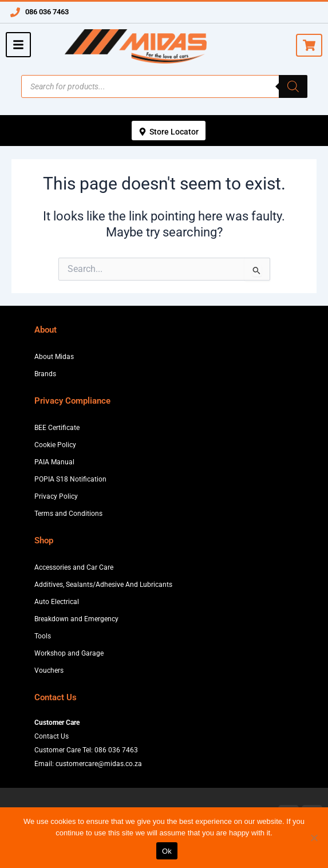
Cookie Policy (55, 445)
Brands (45, 374)
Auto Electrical (57, 602)
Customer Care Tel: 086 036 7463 (86, 750)
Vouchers (49, 670)
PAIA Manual (54, 462)
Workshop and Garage (69, 653)
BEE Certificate (57, 428)
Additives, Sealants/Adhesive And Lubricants (103, 585)
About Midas (54, 357)
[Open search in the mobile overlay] (164, 86)
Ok (167, 851)
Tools (43, 636)
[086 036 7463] (15, 12)
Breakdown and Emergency (76, 619)
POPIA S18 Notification (70, 479)
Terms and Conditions (68, 514)
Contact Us (52, 736)
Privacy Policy (56, 496)
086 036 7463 (47, 12)
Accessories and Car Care (74, 567)
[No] (314, 838)
